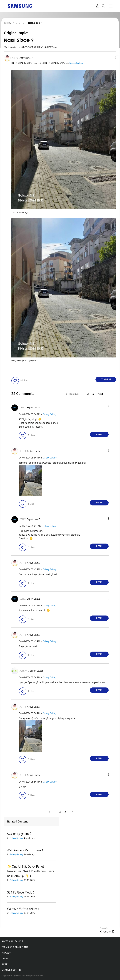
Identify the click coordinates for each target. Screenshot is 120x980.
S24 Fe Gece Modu (20, 892)
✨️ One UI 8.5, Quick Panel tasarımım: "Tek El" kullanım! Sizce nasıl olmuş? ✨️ (31, 871)
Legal (5, 959)
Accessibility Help (12, 941)
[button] (111, 57)
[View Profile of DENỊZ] (23, 408)
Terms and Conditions (15, 947)
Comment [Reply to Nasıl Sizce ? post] (106, 379)
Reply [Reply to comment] (99, 435)
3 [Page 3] (93, 394)
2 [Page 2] (88, 394)
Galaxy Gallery (76, 63)
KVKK (5, 964)
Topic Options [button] (110, 31)
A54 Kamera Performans (24, 850)
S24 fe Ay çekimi (18, 834)
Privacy (6, 953)
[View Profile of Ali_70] (15, 58)
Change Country (11, 970)
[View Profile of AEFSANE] (24, 671)
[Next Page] (102, 394)
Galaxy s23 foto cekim (22, 909)
